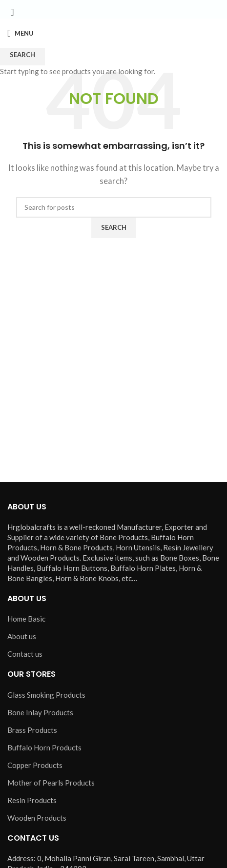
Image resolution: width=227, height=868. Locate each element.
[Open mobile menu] (21, 33)
